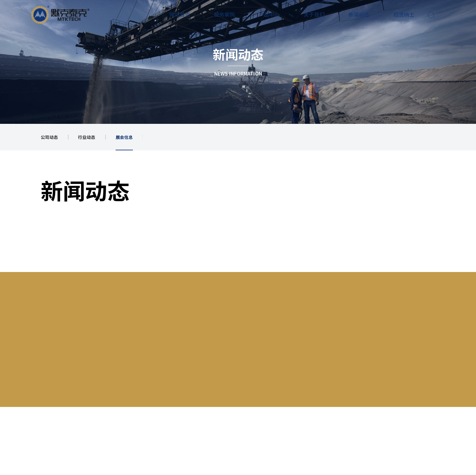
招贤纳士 (403, 14)
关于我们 (314, 14)
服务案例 (224, 14)
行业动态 (87, 137)
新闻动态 (358, 14)
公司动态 (49, 137)
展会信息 (124, 137)
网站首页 (179, 14)
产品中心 (269, 14)
